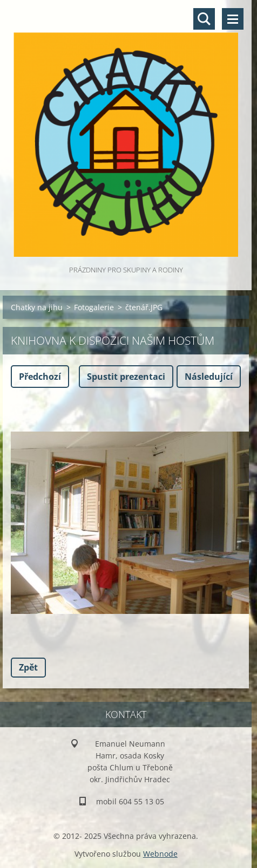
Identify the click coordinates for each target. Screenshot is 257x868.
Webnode (160, 854)
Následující (209, 377)
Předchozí (40, 377)
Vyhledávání (204, 19)
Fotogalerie (94, 307)
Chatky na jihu (37, 307)
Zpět (28, 667)
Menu (233, 19)
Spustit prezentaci (126, 377)
